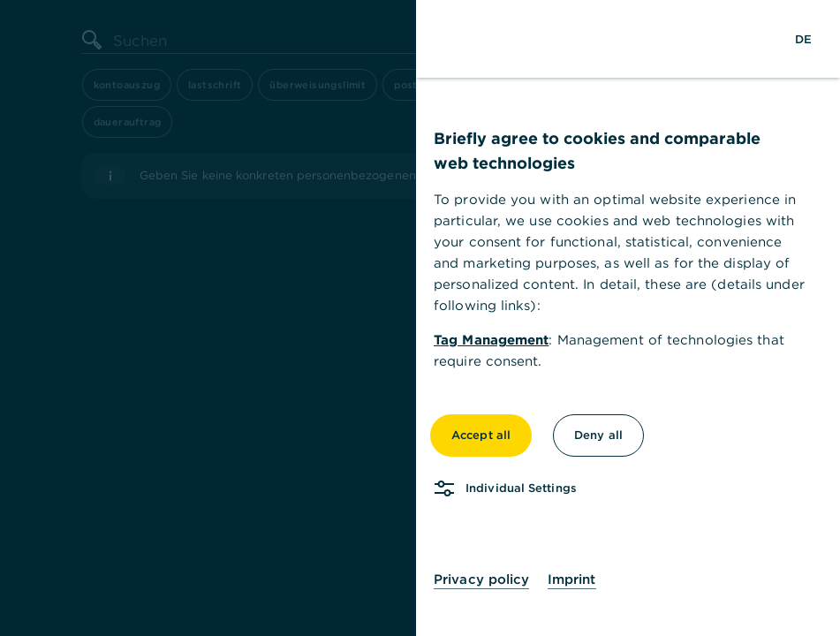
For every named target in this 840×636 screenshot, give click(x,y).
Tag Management (491, 340)
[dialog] (420, 318)
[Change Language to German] (803, 39)
